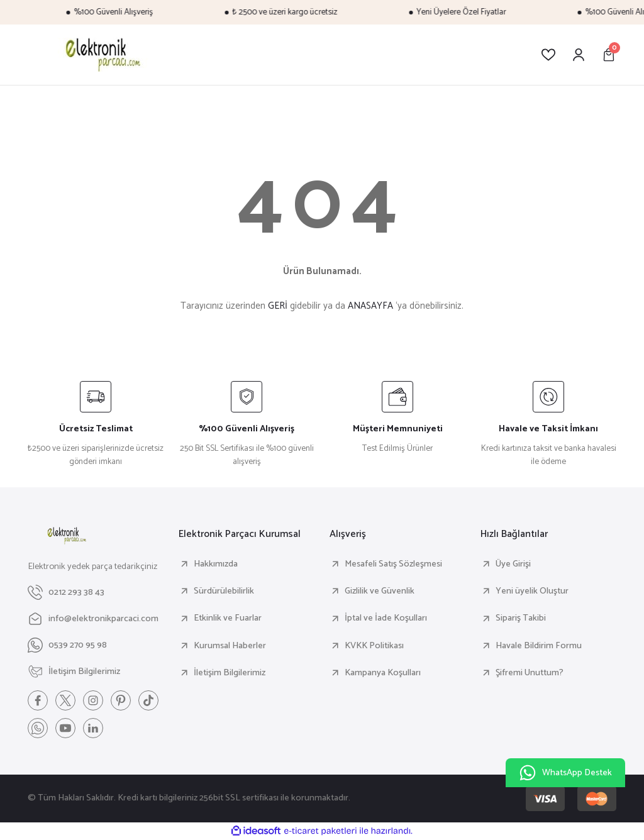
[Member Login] (579, 55)
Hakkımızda (216, 564)
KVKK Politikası (374, 646)
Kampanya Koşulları (383, 673)
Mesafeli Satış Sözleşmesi (393, 564)
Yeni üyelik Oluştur (532, 591)
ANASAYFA (370, 306)
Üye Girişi (513, 564)
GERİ (278, 306)
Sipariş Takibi (521, 618)
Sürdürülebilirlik (224, 591)
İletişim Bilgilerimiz (230, 673)
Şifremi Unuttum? (530, 673)
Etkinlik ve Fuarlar (228, 618)
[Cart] (609, 55)
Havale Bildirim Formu (539, 646)
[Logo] (101, 55)
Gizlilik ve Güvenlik (380, 591)
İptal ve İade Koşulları (386, 618)
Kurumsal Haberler (230, 646)
